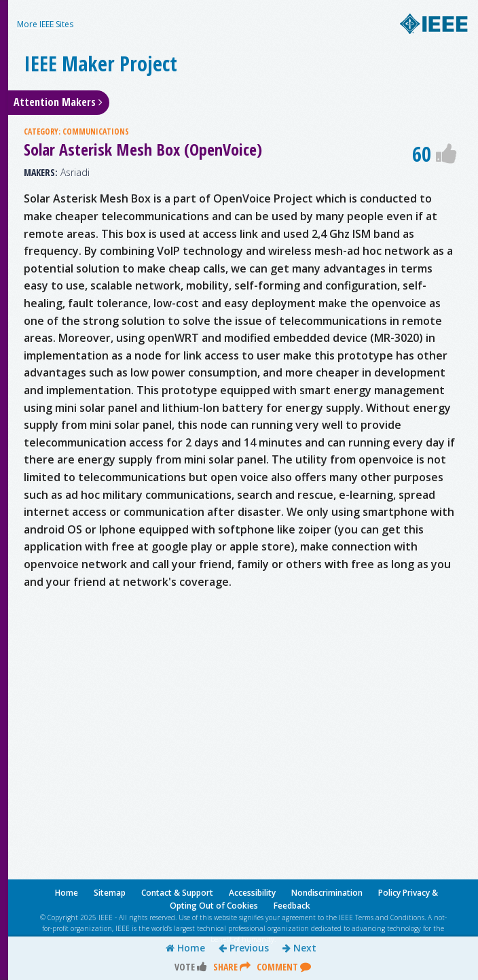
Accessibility (252, 893)
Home (185, 948)
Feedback (292, 906)
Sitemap (110, 893)
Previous (244, 948)
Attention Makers (58, 102)
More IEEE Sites (45, 24)
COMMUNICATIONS (96, 132)
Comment (284, 967)
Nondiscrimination (327, 893)
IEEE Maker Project (100, 64)
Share (232, 967)
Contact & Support (177, 893)
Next (299, 948)
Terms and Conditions (390, 917)
